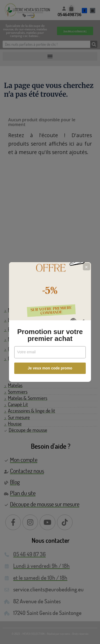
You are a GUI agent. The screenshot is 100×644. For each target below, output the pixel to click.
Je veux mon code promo (50, 368)
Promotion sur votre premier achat (50, 335)
